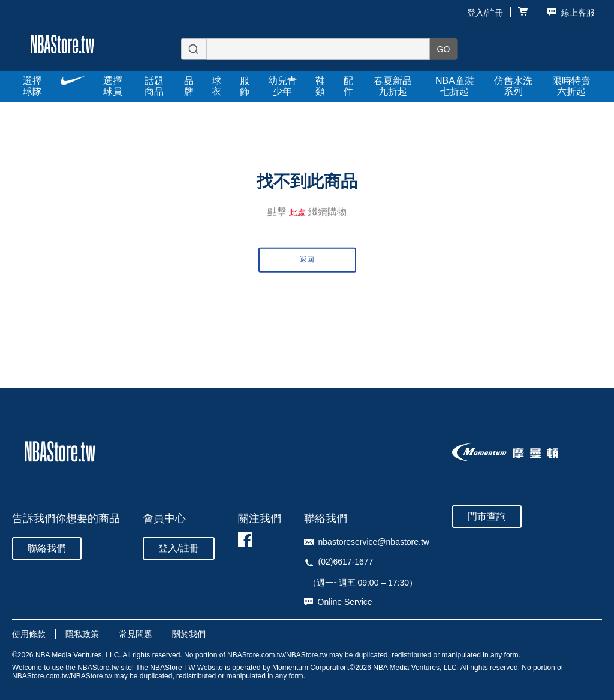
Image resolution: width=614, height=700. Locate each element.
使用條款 (29, 634)
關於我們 (189, 634)
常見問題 (136, 634)
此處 (297, 212)
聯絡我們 (47, 548)
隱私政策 (82, 634)
